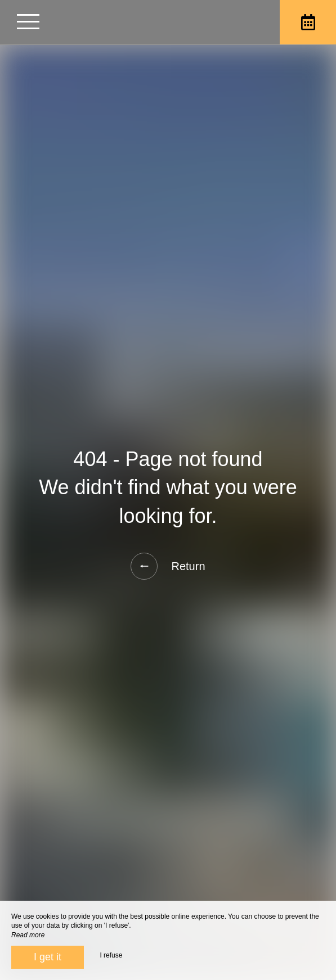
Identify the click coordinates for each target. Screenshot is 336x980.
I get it (48, 957)
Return (168, 566)
